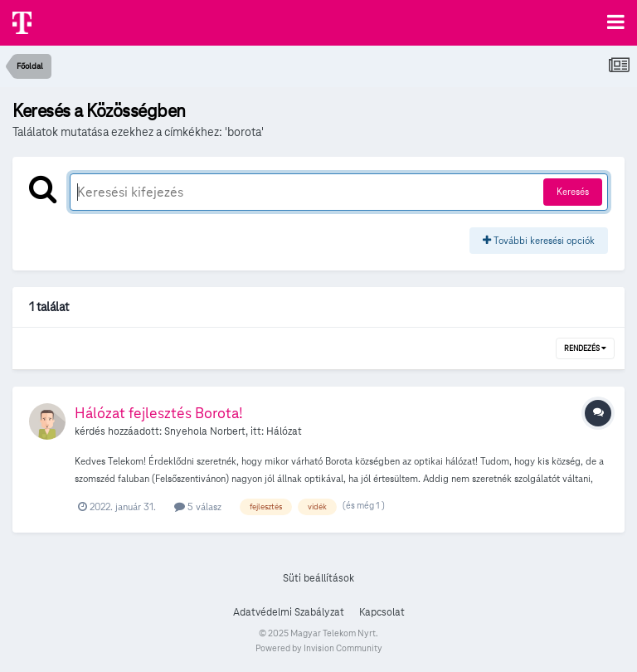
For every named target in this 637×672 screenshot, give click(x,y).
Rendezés (585, 348)
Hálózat (284, 431)
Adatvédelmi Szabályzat (289, 612)
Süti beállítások (318, 578)
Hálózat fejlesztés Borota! (159, 413)
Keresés (573, 191)
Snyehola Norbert (205, 431)
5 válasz (198, 506)
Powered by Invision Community (319, 648)
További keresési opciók (539, 240)
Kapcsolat (382, 612)
